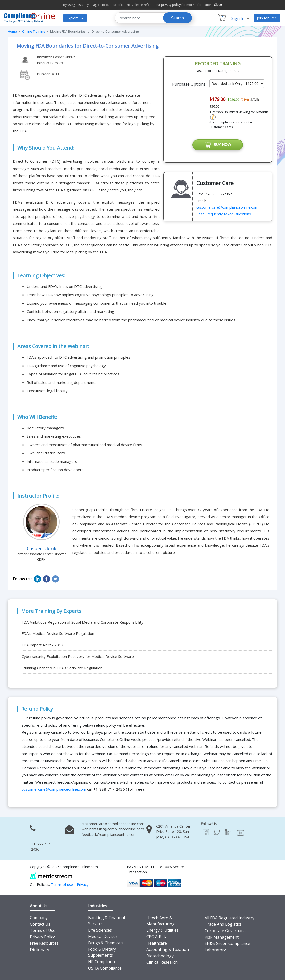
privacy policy (171, 5)
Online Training (33, 31)
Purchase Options (189, 84)
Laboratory (215, 950)
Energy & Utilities (162, 930)
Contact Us (40, 924)
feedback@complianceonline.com (109, 834)
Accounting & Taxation (168, 949)
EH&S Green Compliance (227, 943)
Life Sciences (100, 930)
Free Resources (44, 943)
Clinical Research (162, 962)
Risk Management (222, 937)
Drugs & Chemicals (106, 943)
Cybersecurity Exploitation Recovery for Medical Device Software (78, 656)
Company (39, 918)
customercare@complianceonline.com (227, 207)
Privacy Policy (42, 937)
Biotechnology (160, 956)
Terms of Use (43, 930)
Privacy (83, 884)
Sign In (240, 18)
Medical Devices (103, 936)
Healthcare (157, 943)
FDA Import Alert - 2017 (42, 645)
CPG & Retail (158, 937)
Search (177, 18)
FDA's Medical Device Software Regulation (58, 633)
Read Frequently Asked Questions (224, 214)
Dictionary (39, 950)
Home (12, 31)
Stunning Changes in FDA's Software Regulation (62, 668)
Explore (75, 18)
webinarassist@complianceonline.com (113, 829)
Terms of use (62, 884)
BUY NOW (218, 145)
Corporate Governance (226, 931)
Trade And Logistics (223, 924)
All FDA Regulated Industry (230, 918)
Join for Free (267, 18)
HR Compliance (102, 962)
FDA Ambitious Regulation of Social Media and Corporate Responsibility (83, 622)
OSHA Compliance (105, 968)
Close (218, 5)
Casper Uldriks (64, 57)
